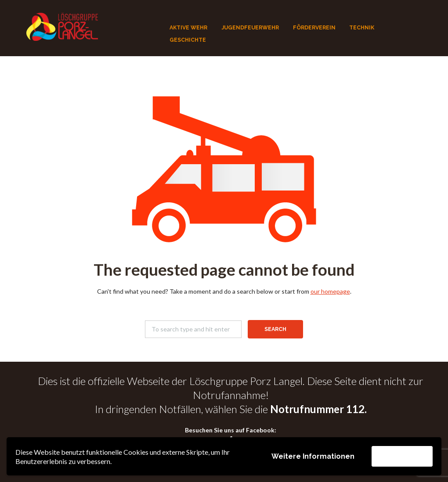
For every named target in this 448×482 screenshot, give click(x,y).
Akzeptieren (402, 456)
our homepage (330, 291)
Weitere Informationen (313, 456)
